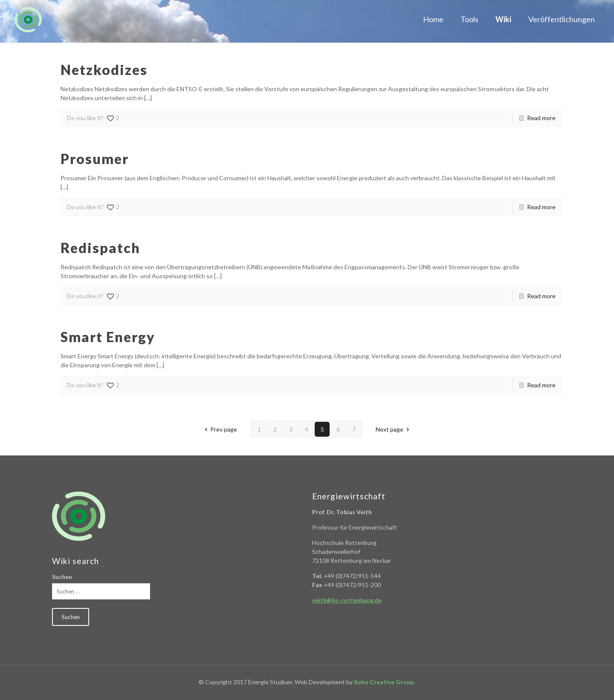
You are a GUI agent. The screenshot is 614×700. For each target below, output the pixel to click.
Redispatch (100, 248)
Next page (394, 429)
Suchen (62, 577)
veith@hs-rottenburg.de (347, 600)
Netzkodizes (104, 70)
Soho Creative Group (384, 682)
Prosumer (95, 159)
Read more (541, 118)
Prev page (220, 429)
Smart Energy (108, 337)
